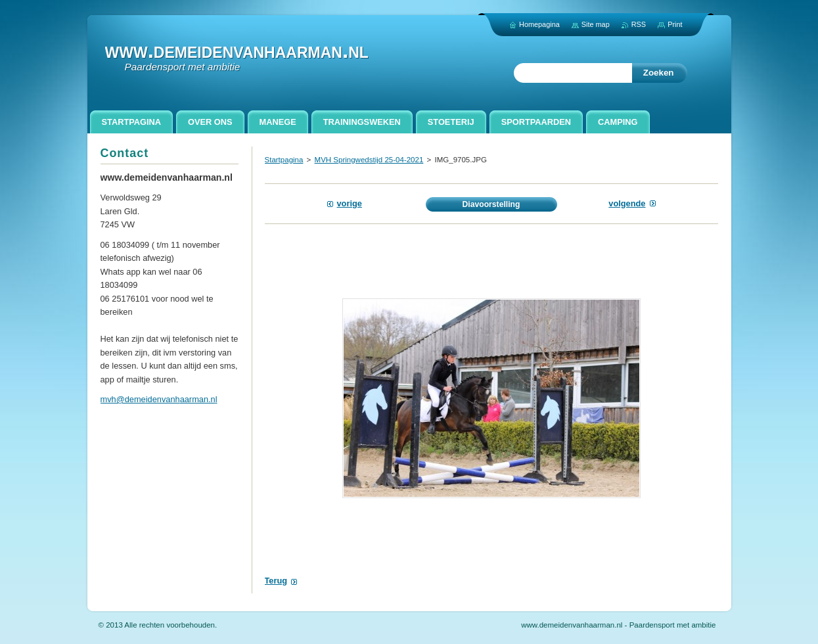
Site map (596, 24)
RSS (639, 24)
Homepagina (539, 24)
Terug (276, 581)
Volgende (627, 203)
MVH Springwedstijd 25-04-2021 (369, 160)
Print (675, 24)
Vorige (350, 203)
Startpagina (284, 160)
